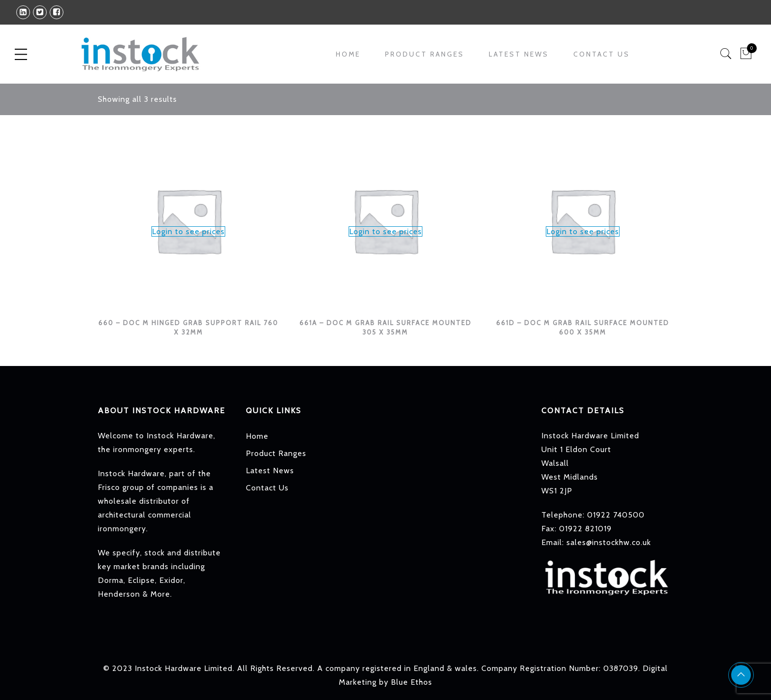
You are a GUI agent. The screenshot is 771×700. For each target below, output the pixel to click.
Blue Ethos (412, 682)
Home (348, 54)
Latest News (519, 54)
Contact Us (602, 54)
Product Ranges (425, 54)
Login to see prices (188, 231)
